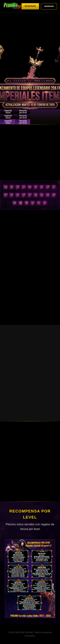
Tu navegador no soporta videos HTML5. (30, 69)
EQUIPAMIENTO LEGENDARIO (8, 117)
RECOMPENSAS (52, 117)
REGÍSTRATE (30, 6)
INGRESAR (49, 6)
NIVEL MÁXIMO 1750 (38, 117)
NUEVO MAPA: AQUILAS (23, 117)
